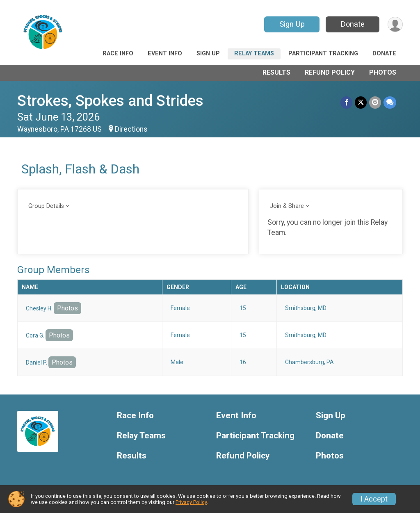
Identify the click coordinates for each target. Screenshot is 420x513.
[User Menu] (395, 24)
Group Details (46, 206)
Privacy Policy (191, 502)
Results (276, 72)
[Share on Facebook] (346, 102)
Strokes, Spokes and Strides (110, 101)
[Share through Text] (390, 102)
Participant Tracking (323, 54)
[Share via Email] (375, 102)
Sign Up (292, 24)
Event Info (165, 54)
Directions (131, 129)
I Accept (374, 499)
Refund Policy (330, 72)
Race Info (118, 54)
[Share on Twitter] (361, 102)
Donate (353, 24)
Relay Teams (254, 54)
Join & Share (287, 206)
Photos (383, 72)
